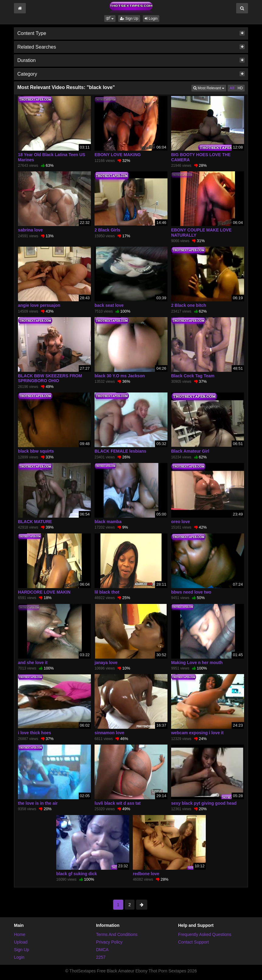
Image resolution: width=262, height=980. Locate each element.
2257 (101, 957)
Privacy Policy (109, 942)
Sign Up (129, 19)
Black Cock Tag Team (193, 376)
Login (151, 19)
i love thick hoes (34, 733)
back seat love (109, 305)
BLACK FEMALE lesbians (120, 451)
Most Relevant (210, 88)
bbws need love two (191, 592)
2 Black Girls (107, 230)
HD (240, 88)
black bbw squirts (36, 451)
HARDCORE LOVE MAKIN (44, 592)
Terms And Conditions (117, 934)
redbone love (146, 874)
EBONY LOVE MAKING (118, 155)
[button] (110, 19)
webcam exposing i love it (197, 733)
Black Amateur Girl (190, 451)
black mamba (108, 522)
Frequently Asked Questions (205, 934)
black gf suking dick (77, 874)
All (232, 88)
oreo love (181, 522)
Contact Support (193, 942)
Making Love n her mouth (197, 663)
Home (20, 934)
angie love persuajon (39, 305)
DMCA (102, 950)
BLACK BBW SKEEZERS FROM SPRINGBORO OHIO (50, 378)
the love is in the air (38, 803)
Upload (21, 942)
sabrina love (30, 230)
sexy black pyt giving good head (204, 803)
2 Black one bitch (189, 305)
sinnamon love (109, 733)
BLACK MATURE (35, 522)
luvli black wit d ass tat (118, 803)
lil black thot (107, 592)
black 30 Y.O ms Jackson (120, 376)
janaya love (106, 663)
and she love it (33, 663)
